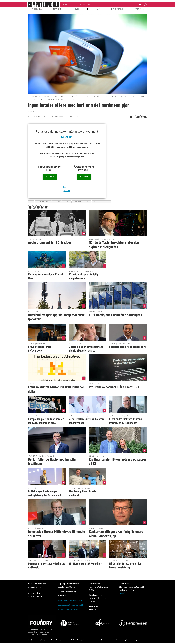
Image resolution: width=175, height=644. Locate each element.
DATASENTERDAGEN (118, 9)
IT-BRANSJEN (57, 9)
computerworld (43, 202)
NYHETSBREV (68, 5)
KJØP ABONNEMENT (83, 5)
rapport (67, 202)
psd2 (31, 202)
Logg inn (67, 137)
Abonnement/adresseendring (71, 600)
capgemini (57, 202)
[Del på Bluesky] (145, 117)
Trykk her (123, 593)
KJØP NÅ (50, 177)
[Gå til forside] (44, 5)
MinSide (67, 191)
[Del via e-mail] (142, 117)
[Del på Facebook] (131, 117)
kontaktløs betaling (101, 202)
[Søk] (145, 5)
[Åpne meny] (140, 5)
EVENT (77, 9)
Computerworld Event (68, 610)
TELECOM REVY (37, 9)
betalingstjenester (82, 202)
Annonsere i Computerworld (71, 605)
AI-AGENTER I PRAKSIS (138, 9)
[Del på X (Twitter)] (134, 117)
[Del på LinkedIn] (138, 117)
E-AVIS (98, 9)
